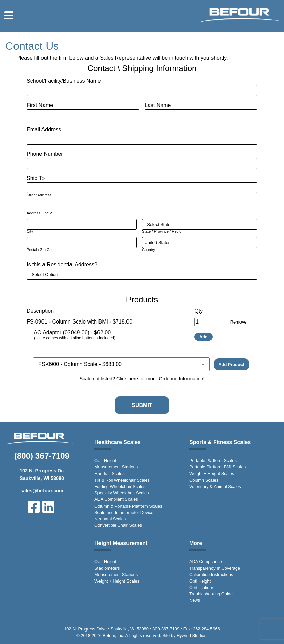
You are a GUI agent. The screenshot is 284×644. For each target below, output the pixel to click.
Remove (238, 322)
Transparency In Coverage (215, 568)
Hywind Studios (192, 635)
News (195, 600)
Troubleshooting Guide (211, 594)
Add (204, 337)
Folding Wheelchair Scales (120, 486)
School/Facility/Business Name (64, 81)
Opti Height (200, 581)
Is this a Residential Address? (62, 265)
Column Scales (204, 480)
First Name (40, 105)
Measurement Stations (116, 467)
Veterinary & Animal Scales (215, 486)
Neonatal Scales (110, 519)
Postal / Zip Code (41, 250)
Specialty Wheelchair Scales (122, 493)
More (196, 543)
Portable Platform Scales (213, 460)
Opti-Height (105, 460)
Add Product (231, 365)
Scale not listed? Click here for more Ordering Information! (142, 379)
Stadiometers (107, 568)
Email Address (44, 130)
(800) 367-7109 (42, 456)
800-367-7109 (166, 629)
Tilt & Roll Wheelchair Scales (122, 480)
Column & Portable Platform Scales (128, 506)
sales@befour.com (42, 491)
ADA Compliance (206, 561)
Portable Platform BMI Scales (217, 467)
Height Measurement (121, 543)
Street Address (39, 195)
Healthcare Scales (118, 442)
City (30, 231)
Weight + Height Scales (212, 474)
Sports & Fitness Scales (220, 442)
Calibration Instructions (211, 575)
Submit (142, 405)
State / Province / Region (163, 231)
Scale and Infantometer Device (124, 512)
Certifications (202, 587)
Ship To (36, 178)
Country (149, 250)
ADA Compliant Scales (116, 499)
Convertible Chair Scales (118, 525)
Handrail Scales (110, 474)
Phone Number (45, 154)
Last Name (158, 105)
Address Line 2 (39, 213)
